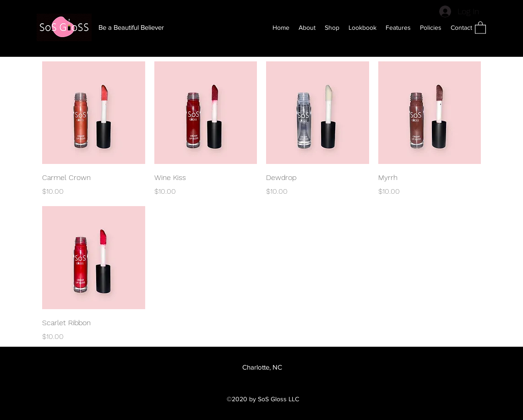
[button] (480, 27)
